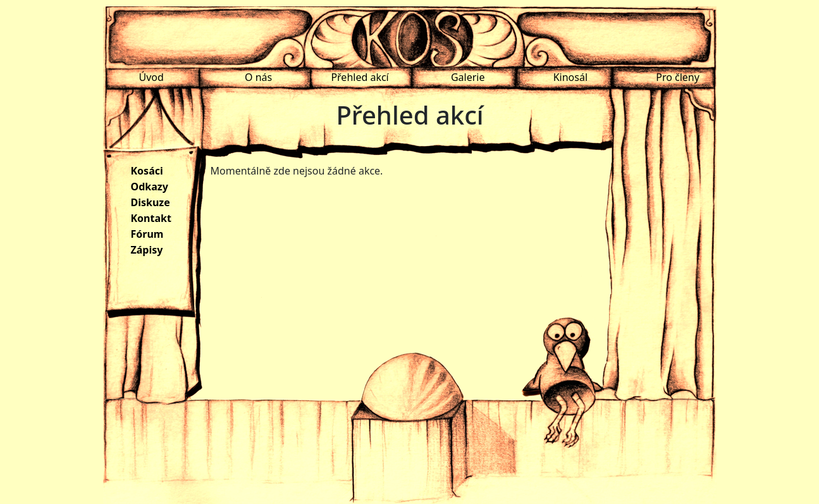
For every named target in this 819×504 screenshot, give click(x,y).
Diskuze (151, 202)
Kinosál (570, 77)
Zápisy (147, 250)
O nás (258, 77)
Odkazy (150, 187)
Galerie (468, 77)
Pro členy (678, 77)
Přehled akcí (360, 77)
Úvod (151, 77)
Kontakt (151, 218)
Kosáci (147, 171)
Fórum (147, 234)
